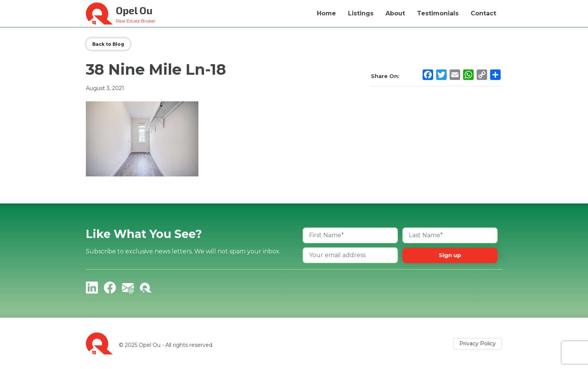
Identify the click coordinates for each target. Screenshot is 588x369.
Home (326, 13)
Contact (483, 13)
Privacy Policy (478, 343)
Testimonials (438, 13)
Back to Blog (108, 44)
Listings (361, 13)
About (395, 13)
